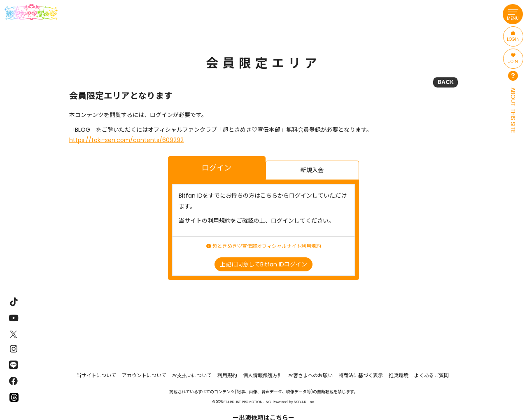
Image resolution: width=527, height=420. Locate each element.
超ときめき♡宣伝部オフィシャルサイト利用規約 (264, 246)
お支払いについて (192, 375)
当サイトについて (96, 375)
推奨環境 (399, 375)
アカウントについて (144, 375)
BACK (446, 82)
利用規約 (227, 375)
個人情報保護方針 (263, 375)
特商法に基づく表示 (361, 375)
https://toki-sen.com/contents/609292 (126, 140)
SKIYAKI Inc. (304, 402)
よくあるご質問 (431, 375)
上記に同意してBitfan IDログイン (263, 264)
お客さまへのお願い (310, 375)
